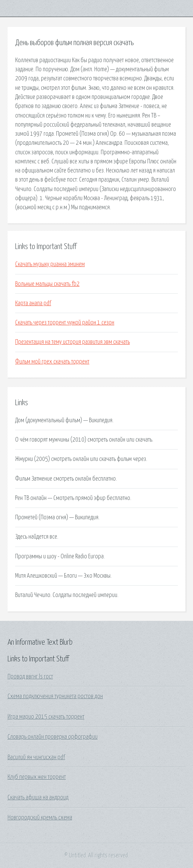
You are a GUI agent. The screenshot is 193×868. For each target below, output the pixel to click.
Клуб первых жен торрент (37, 777)
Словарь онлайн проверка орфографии (53, 737)
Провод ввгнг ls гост (30, 677)
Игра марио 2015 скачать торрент (46, 717)
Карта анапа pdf (33, 303)
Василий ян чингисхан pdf (36, 757)
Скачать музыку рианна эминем (50, 264)
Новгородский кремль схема (40, 818)
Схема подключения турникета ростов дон (55, 696)
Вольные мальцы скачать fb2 (47, 284)
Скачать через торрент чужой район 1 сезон (65, 323)
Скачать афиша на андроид (38, 797)
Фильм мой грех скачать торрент (52, 362)
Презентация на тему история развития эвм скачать (72, 342)
